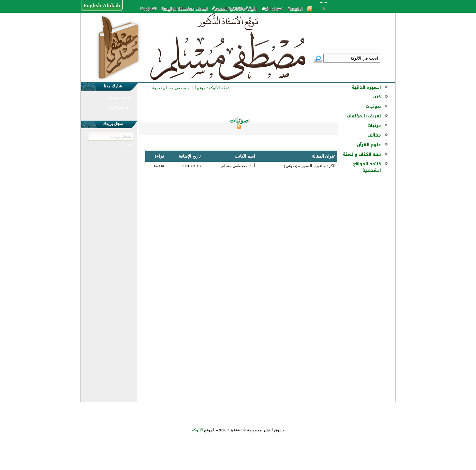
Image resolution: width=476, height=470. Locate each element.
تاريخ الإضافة (190, 156)
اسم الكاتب (245, 156)
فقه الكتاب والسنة (362, 154)
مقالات (374, 135)
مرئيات (374, 126)
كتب (377, 97)
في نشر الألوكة (119, 108)
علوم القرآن (369, 145)
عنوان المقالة (324, 156)
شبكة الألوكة (219, 88)
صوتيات (373, 106)
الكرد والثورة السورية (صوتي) (310, 166)
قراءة (159, 156)
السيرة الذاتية (366, 87)
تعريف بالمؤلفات (364, 116)
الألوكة (197, 430)
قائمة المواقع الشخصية (367, 167)
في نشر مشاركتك (119, 97)
